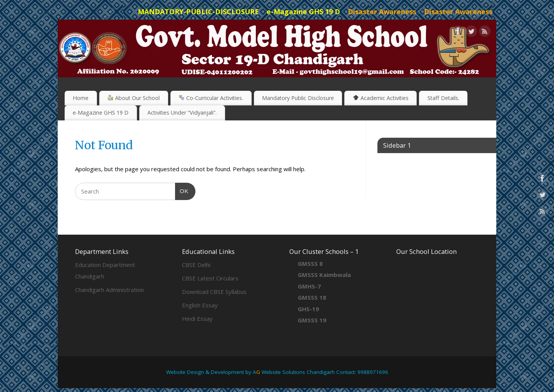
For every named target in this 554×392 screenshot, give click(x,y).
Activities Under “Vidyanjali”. (182, 113)
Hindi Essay (197, 319)
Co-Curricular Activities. (211, 98)
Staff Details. (443, 98)
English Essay (200, 305)
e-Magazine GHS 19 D (101, 113)
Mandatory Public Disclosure (298, 98)
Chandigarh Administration (109, 290)
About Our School (134, 98)
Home (81, 98)
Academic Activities (381, 98)
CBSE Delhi (196, 265)
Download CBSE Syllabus (214, 292)
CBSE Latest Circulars (210, 278)
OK (182, 190)
